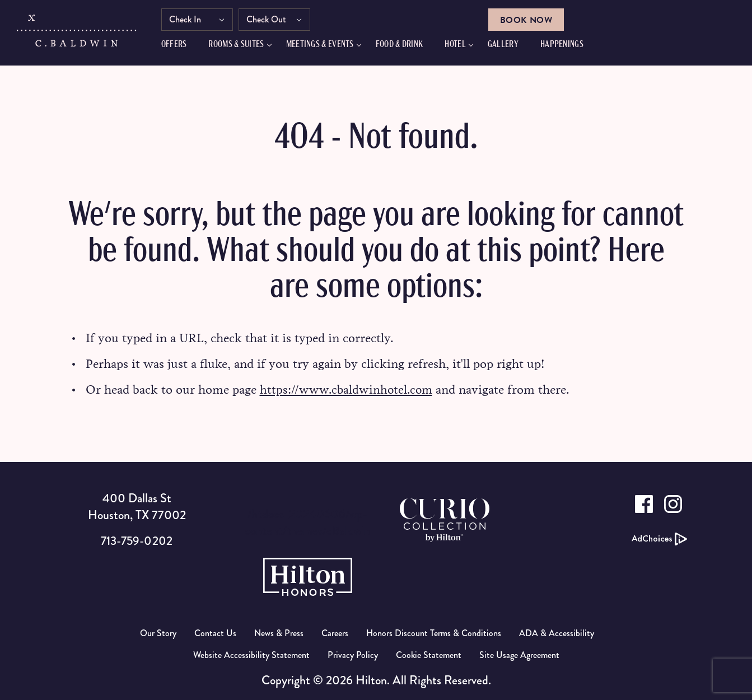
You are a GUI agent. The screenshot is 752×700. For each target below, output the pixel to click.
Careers (335, 633)
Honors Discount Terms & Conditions (434, 633)
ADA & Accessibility (557, 633)
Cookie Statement (429, 654)
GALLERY (511, 46)
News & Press (279, 633)
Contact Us (215, 633)
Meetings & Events (328, 46)
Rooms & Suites (244, 46)
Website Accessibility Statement (251, 654)
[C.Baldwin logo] (78, 35)
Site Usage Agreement (519, 654)
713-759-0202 (136, 540)
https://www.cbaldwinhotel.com (348, 389)
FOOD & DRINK (407, 46)
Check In (193, 21)
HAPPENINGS (570, 46)
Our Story (158, 633)
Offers (182, 46)
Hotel (464, 46)
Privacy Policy (353, 654)
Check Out (274, 21)
